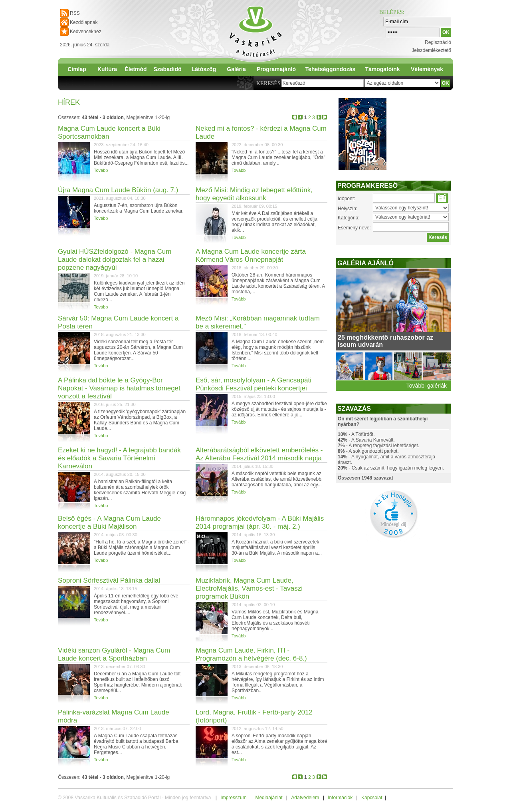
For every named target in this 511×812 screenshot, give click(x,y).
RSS (75, 13)
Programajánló (276, 69)
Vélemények (427, 69)
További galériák (427, 386)
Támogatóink (382, 69)
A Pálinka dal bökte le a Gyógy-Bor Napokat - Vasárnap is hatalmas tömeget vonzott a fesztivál (119, 388)
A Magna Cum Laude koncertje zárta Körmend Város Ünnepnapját (251, 256)
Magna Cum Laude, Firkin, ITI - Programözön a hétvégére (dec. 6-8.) (251, 654)
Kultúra (107, 69)
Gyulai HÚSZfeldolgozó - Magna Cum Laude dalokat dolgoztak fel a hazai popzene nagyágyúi (115, 260)
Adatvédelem (305, 798)
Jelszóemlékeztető (431, 50)
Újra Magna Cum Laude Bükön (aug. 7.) (118, 190)
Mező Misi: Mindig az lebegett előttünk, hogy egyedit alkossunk (254, 194)
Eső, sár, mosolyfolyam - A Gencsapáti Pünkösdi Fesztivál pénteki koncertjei (254, 384)
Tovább (101, 170)
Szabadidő (167, 69)
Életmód (136, 69)
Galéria (236, 69)
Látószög (204, 69)
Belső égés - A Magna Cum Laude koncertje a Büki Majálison (109, 522)
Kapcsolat (372, 798)
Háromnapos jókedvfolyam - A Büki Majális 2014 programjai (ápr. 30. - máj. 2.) (260, 522)
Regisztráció (438, 42)
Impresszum (233, 798)
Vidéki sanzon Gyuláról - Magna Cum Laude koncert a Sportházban (114, 654)
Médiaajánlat (269, 798)
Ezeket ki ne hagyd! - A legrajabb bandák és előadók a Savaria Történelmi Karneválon (119, 458)
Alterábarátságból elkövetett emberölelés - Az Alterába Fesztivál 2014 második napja (259, 454)
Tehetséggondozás (331, 69)
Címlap (77, 69)
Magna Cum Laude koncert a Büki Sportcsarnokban (109, 132)
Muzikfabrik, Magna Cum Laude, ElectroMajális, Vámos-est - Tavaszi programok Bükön (249, 588)
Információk (340, 798)
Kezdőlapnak (84, 22)
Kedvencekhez (86, 32)
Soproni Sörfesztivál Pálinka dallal (109, 580)
